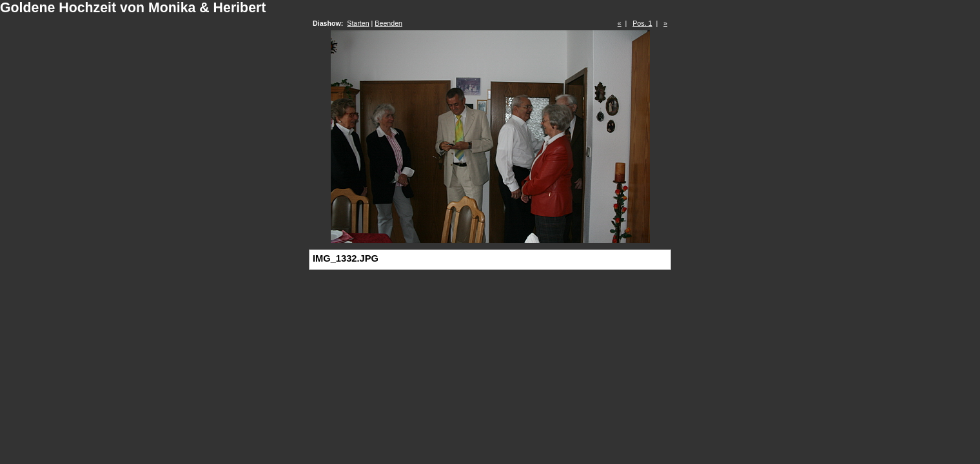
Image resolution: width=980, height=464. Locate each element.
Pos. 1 (642, 23)
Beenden (388, 23)
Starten (358, 23)
